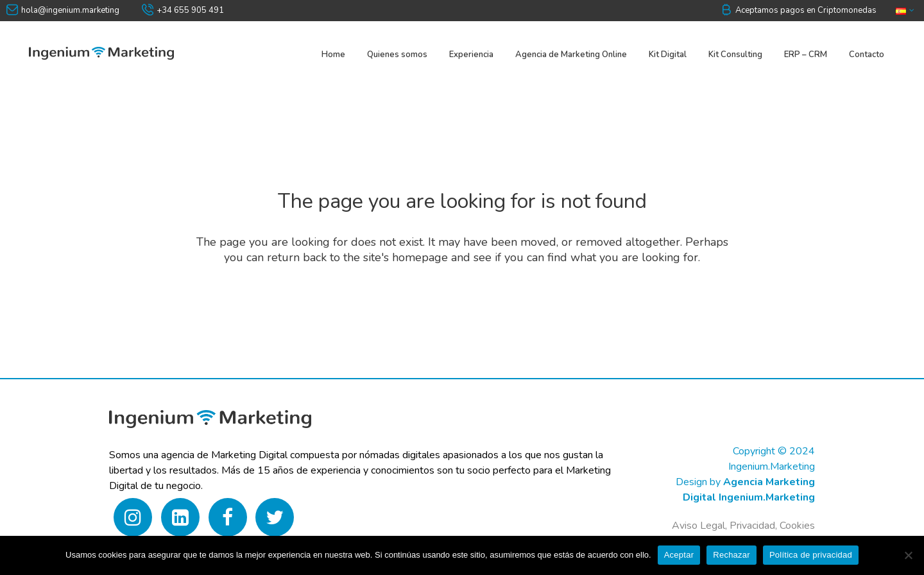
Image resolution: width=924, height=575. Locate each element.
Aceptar (679, 555)
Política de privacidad (811, 555)
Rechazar (732, 555)
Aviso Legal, (699, 526)
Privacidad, (755, 526)
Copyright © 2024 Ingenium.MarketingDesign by (745, 467)
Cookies (797, 526)
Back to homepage (462, 310)
